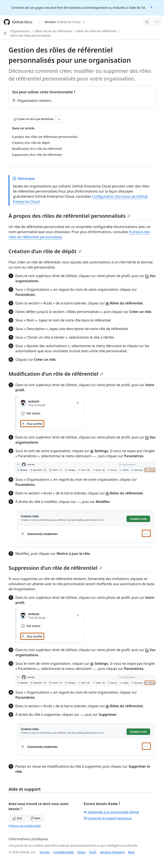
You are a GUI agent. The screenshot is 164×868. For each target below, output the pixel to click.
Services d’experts (112, 852)
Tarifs (93, 852)
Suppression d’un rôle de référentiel (56, 568)
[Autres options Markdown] (59, 119)
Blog (131, 852)
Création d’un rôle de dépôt (45, 251)
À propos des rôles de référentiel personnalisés (70, 216)
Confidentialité (63, 852)
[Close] (152, 7)
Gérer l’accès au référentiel (53, 31)
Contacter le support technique (108, 818)
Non (35, 818)
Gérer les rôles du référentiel (96, 31)
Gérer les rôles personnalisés (31, 36)
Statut (81, 852)
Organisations (20, 31)
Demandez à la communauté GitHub (111, 812)
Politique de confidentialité (25, 826)
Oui (17, 818)
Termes (45, 852)
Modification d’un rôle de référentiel (56, 374)
